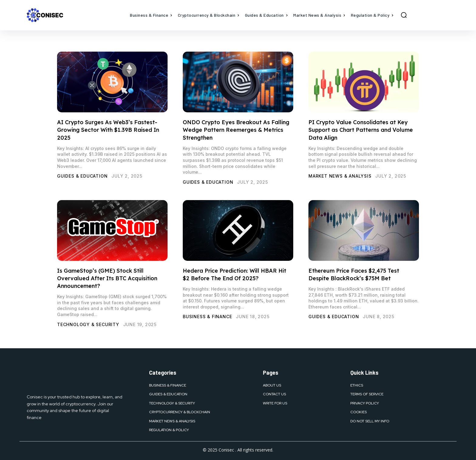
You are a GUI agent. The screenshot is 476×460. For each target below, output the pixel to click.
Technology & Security (88, 324)
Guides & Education (82, 176)
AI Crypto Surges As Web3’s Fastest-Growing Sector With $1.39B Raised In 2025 (108, 130)
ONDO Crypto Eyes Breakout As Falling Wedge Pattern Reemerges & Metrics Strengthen (236, 130)
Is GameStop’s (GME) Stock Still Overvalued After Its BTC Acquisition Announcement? (107, 278)
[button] (404, 15)
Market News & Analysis (340, 176)
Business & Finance (207, 317)
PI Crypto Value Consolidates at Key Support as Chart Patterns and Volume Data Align (361, 130)
